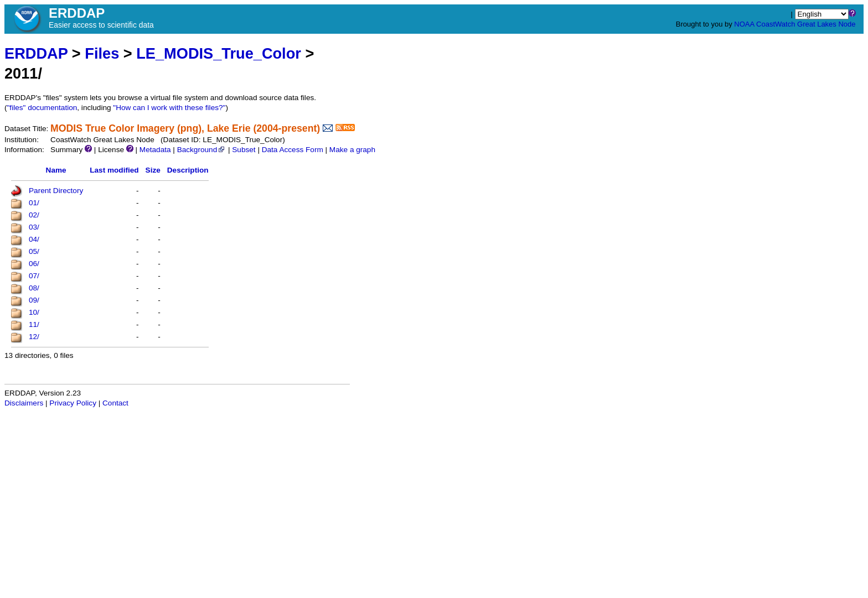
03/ (34, 227)
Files (102, 53)
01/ (34, 203)
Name (56, 170)
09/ (34, 300)
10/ (34, 312)
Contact (115, 403)
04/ (34, 239)
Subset (244, 150)
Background (202, 150)
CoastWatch (776, 24)
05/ (34, 251)
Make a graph (352, 150)
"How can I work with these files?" (169, 108)
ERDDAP (36, 53)
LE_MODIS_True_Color (219, 53)
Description (188, 170)
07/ (34, 276)
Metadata (155, 150)
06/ (34, 264)
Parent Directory (56, 191)
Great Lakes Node (826, 24)
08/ (34, 288)
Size (153, 170)
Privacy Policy (73, 403)
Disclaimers (24, 403)
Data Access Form (293, 150)
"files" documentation (42, 108)
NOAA (744, 24)
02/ (34, 215)
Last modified (114, 170)
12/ (34, 337)
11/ (34, 324)
